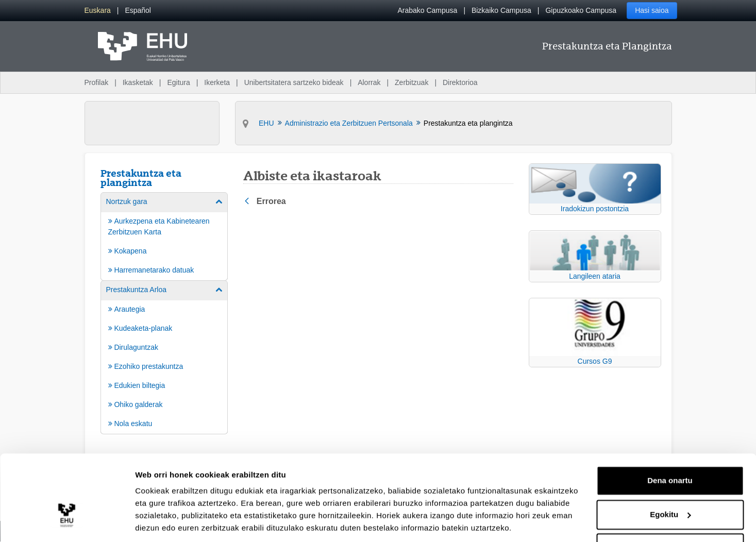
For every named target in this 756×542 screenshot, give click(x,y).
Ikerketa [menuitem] (217, 82)
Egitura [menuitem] (178, 82)
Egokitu (670, 479)
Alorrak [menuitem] (369, 82)
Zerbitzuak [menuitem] (411, 82)
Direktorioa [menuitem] (460, 82)
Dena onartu (670, 446)
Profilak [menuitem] (97, 82)
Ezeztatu (670, 513)
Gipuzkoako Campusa (581, 10)
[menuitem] (98, 11)
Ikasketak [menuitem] (138, 82)
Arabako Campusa (427, 10)
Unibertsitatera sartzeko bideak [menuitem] (294, 82)
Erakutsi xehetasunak (175, 522)
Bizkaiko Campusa (501, 10)
